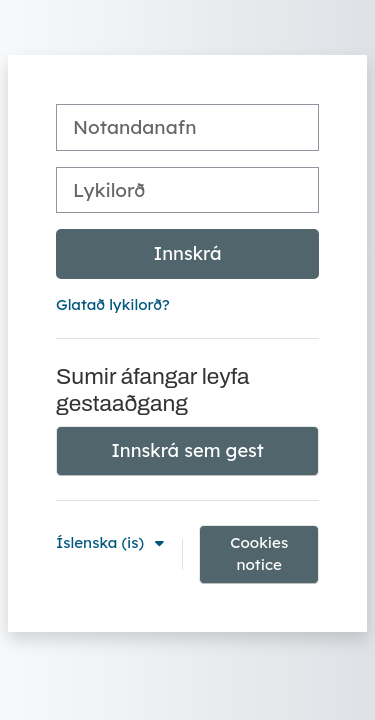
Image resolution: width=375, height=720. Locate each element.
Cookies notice (259, 554)
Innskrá (188, 253)
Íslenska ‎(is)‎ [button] (102, 542)
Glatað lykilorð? (113, 304)
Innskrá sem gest (187, 450)
